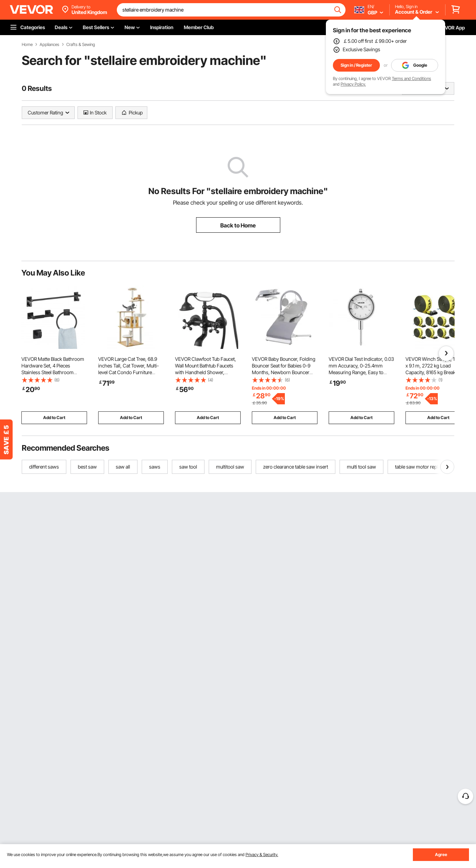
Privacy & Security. (262, 854)
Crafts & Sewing (81, 45)
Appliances (49, 45)
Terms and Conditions (411, 78)
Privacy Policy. (353, 84)
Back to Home (238, 225)
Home (27, 45)
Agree (441, 854)
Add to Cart (54, 418)
